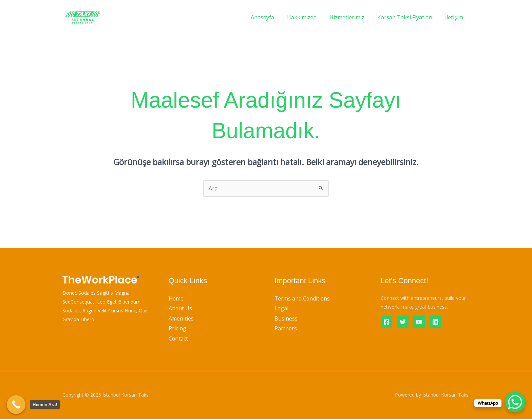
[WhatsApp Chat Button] (515, 402)
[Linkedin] (435, 322)
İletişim (455, 17)
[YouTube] (419, 322)
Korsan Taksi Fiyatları (408, 17)
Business (286, 318)
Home (176, 298)
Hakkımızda (309, 17)
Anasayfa (272, 17)
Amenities (181, 318)
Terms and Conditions (303, 298)
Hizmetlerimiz (352, 17)
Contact (178, 339)
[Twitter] (403, 322)
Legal (281, 308)
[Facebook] (386, 322)
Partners (286, 329)
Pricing (177, 329)
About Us (180, 308)
